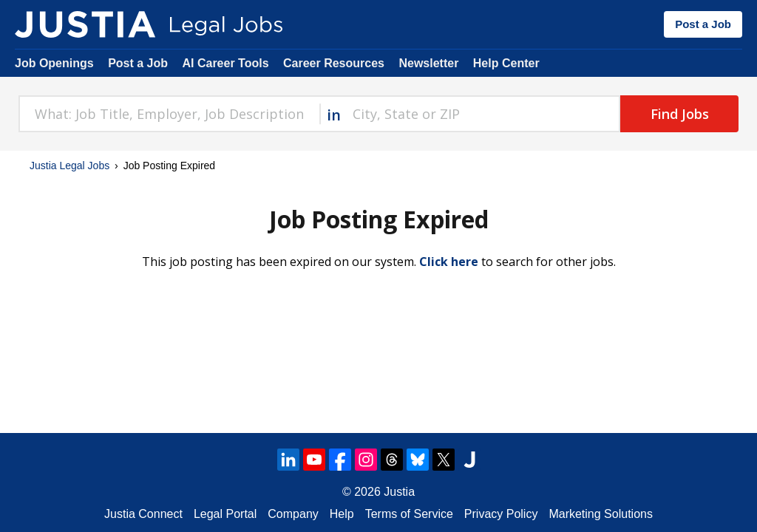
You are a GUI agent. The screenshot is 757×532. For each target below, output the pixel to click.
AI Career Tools (225, 63)
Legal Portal (225, 514)
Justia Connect (143, 514)
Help (342, 514)
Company (293, 514)
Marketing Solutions (601, 514)
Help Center (506, 63)
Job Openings (54, 63)
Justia (399, 492)
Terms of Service (409, 514)
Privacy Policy (501, 514)
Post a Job (703, 24)
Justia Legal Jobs (69, 166)
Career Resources (334, 63)
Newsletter (428, 63)
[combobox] (169, 114)
